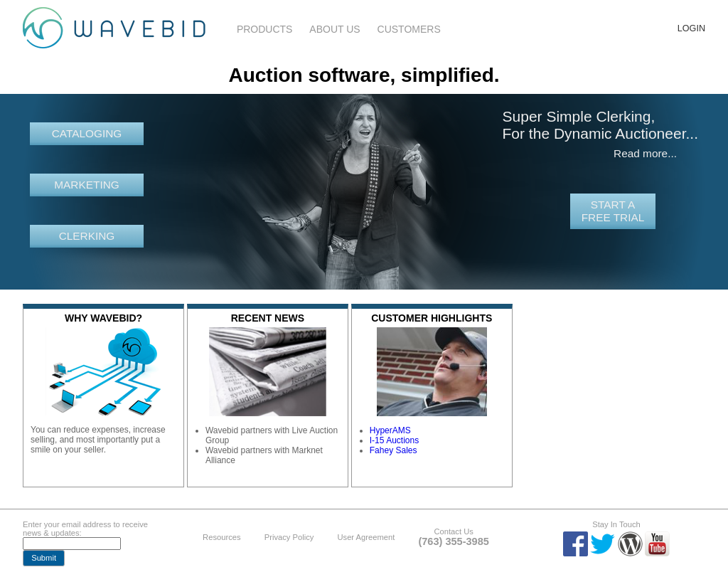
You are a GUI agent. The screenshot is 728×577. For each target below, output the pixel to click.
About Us (334, 29)
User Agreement (366, 537)
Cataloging (87, 133)
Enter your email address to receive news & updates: (85, 529)
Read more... (645, 153)
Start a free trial (613, 211)
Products (265, 29)
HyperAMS (390, 430)
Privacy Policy (289, 537)
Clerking (87, 236)
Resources (221, 537)
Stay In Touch (616, 524)
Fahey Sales (394, 450)
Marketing (87, 185)
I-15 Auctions (394, 440)
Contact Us (453, 531)
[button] (44, 558)
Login (691, 28)
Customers (409, 29)
